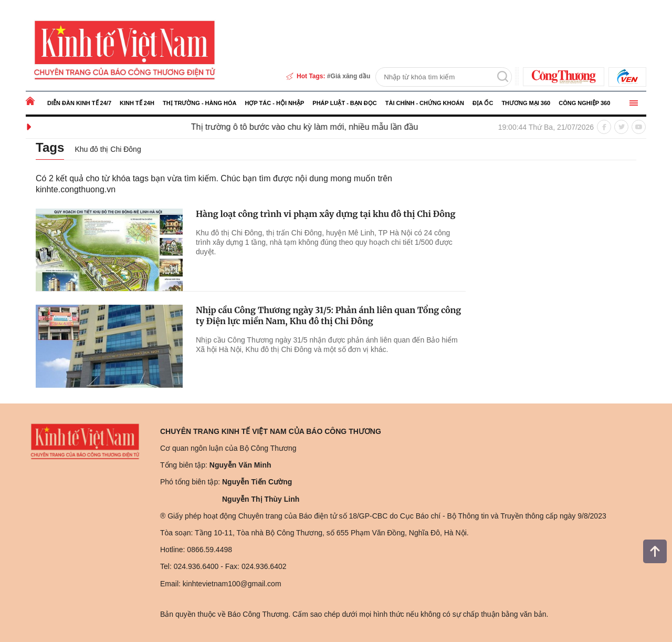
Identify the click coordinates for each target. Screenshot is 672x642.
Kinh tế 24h (137, 103)
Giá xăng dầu (351, 76)
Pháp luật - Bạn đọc (344, 103)
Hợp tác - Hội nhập (274, 103)
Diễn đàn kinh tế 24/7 (79, 103)
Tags (51, 147)
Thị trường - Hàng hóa (200, 103)
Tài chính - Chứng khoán (425, 103)
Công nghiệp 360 (584, 103)
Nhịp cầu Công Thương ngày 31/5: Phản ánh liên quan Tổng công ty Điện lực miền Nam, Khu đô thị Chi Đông (328, 315)
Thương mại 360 (526, 103)
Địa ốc (483, 103)
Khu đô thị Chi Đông (109, 149)
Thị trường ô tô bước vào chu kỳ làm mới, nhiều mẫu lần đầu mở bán (327, 127)
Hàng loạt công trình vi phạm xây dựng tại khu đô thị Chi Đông (326, 214)
